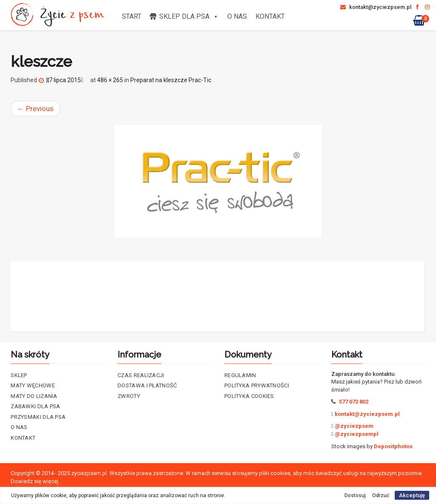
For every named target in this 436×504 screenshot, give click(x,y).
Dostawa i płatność (147, 385)
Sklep (19, 375)
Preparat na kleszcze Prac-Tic (171, 80)
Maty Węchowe (33, 385)
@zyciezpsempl (357, 434)
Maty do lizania (34, 396)
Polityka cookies (249, 396)
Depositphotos (393, 446)
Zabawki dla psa (36, 406)
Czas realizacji (141, 375)
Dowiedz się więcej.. (36, 481)
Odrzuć (381, 495)
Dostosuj (355, 495)
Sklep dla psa (189, 16)
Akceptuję (412, 495)
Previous (35, 109)
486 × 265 (110, 80)
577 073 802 (354, 402)
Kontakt (270, 16)
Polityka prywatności (257, 385)
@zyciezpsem (354, 426)
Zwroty (129, 396)
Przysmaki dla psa (38, 417)
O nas (237, 16)
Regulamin (240, 375)
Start (132, 16)
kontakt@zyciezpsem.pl (376, 7)
